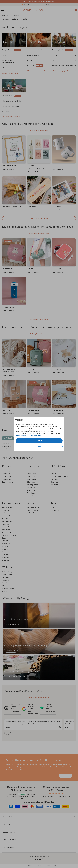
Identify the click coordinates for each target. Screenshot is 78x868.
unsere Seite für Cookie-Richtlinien (29, 436)
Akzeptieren (39, 441)
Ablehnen (39, 447)
